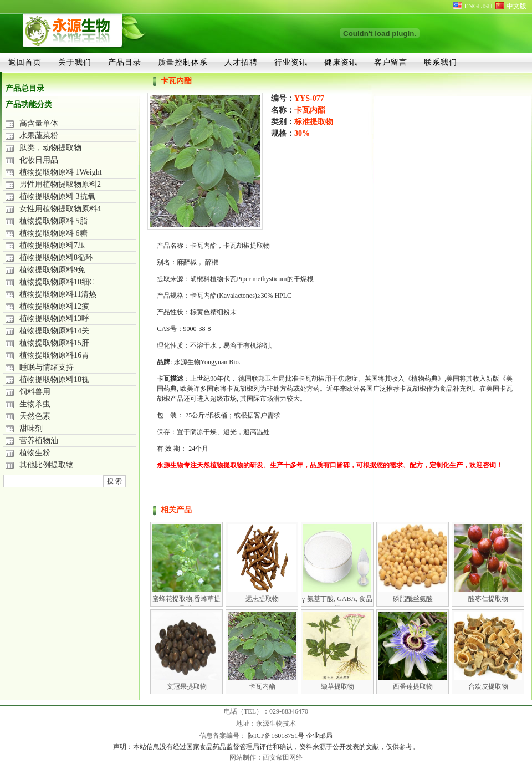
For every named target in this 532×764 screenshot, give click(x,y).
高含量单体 (39, 123)
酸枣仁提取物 (488, 599)
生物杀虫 (35, 404)
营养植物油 (39, 440)
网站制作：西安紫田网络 (266, 757)
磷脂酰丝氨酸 (413, 599)
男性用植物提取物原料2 (60, 184)
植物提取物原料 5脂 (53, 221)
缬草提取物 (337, 686)
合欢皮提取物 (488, 686)
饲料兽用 (35, 392)
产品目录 (125, 62)
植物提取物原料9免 (52, 270)
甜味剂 (31, 428)
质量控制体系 (183, 62)
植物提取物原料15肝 (54, 343)
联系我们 (441, 62)
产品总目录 (25, 88)
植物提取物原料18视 (54, 380)
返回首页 (25, 62)
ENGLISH (479, 6)
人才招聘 (241, 62)
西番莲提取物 (413, 686)
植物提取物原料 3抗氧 (57, 197)
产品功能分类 (29, 105)
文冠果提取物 (187, 686)
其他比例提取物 (47, 465)
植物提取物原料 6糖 (53, 233)
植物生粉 (35, 453)
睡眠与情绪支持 (47, 367)
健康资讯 (341, 62)
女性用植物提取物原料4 (60, 209)
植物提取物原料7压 (52, 245)
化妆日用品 (39, 160)
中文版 (516, 6)
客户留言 (391, 62)
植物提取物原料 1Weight (61, 172)
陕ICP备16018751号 (277, 736)
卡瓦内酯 (262, 686)
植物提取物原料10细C (57, 282)
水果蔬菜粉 (39, 136)
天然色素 (35, 416)
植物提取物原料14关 (54, 331)
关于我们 (75, 62)
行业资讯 (291, 62)
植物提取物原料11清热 (58, 294)
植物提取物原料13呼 (54, 319)
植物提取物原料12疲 (54, 306)
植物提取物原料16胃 (54, 355)
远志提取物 (262, 599)
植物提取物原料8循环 (56, 258)
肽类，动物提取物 (50, 148)
